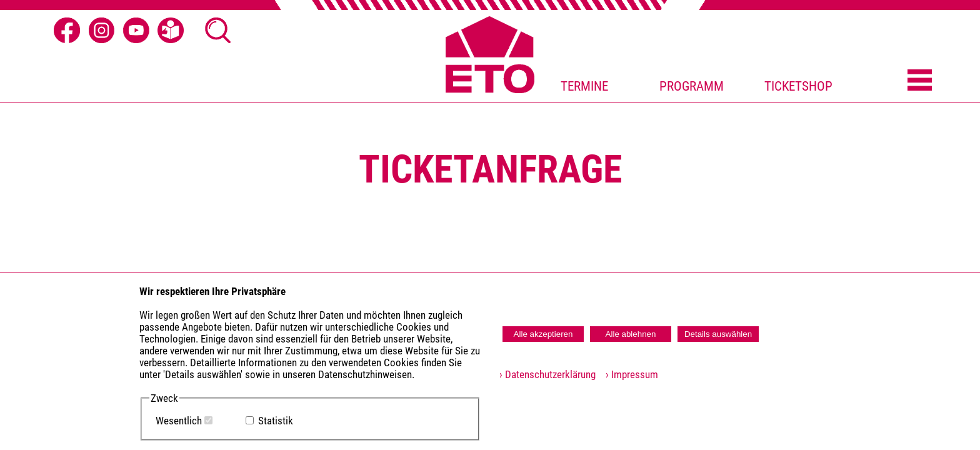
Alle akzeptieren (543, 334)
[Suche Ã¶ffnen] (218, 31)
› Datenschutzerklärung (547, 375)
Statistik (276, 421)
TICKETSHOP (798, 86)
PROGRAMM (692, 86)
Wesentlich (179, 421)
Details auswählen (718, 334)
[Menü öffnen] (920, 81)
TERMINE (584, 86)
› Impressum (628, 375)
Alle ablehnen (631, 334)
